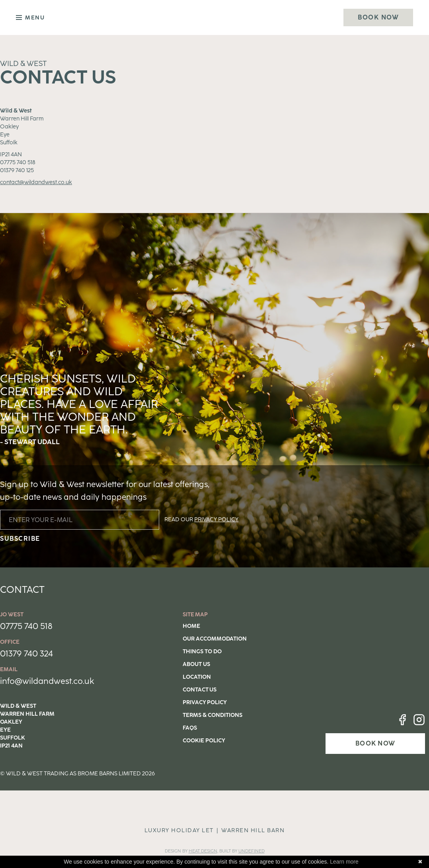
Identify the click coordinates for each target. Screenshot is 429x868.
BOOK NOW (375, 743)
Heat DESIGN (203, 851)
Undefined (252, 851)
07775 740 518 (26, 626)
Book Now (378, 17)
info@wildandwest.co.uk (47, 681)
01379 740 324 (26, 653)
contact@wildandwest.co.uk (36, 182)
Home (191, 626)
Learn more (344, 862)
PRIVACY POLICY (216, 519)
